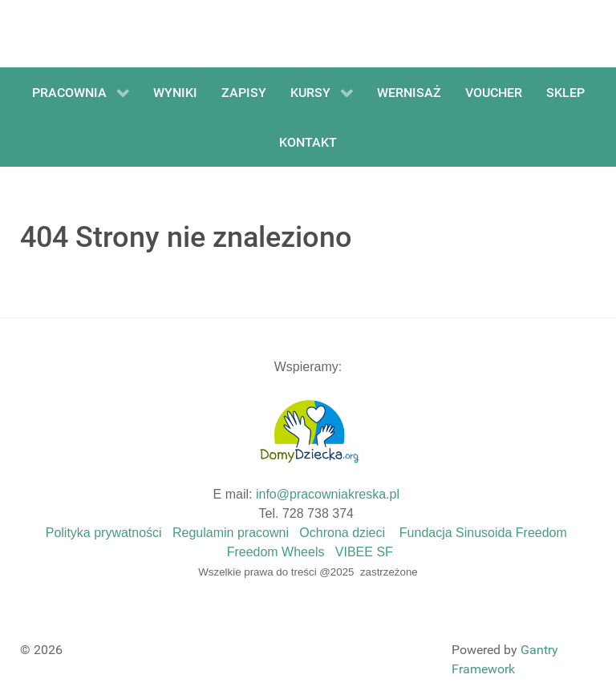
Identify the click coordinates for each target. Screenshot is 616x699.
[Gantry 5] (80, 34)
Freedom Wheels (276, 552)
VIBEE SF (364, 552)
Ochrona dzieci (342, 533)
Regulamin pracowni (231, 533)
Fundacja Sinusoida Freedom (483, 533)
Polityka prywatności (104, 533)
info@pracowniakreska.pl (328, 494)
